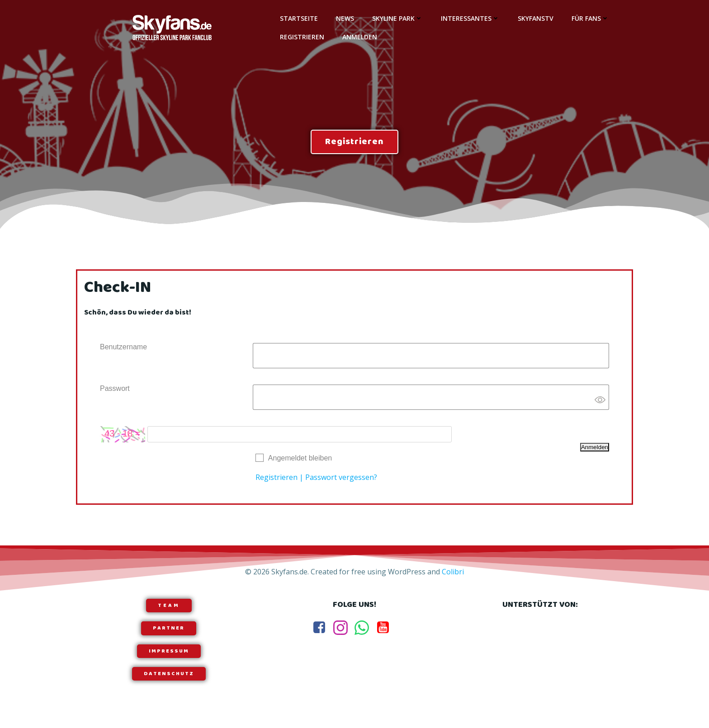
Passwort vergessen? (341, 477)
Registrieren (302, 37)
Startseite (299, 18)
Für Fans (590, 18)
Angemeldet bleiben (300, 458)
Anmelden (360, 37)
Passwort (115, 388)
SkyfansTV (536, 18)
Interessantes (470, 18)
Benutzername (123, 347)
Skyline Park (397, 18)
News (345, 18)
